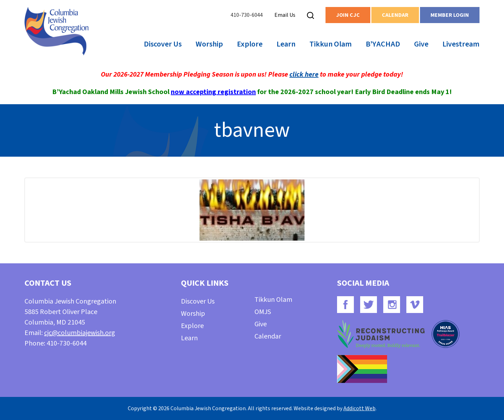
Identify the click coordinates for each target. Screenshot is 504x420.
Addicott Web (359, 408)
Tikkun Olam (331, 44)
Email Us (285, 15)
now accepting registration (213, 92)
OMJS (263, 312)
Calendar (395, 15)
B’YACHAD (383, 44)
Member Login (450, 15)
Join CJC (348, 15)
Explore (250, 44)
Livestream (461, 44)
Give (421, 44)
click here (304, 74)
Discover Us (163, 44)
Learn (286, 44)
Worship (209, 44)
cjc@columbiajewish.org (80, 333)
